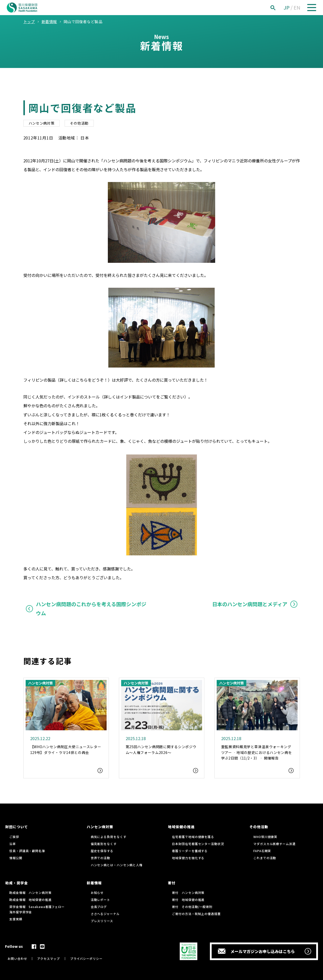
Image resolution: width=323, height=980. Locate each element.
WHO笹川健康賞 (265, 837)
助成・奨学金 (17, 883)
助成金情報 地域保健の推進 (30, 900)
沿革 (13, 844)
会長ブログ (99, 907)
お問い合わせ (17, 958)
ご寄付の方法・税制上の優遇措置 (196, 914)
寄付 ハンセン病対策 (188, 893)
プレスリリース (102, 921)
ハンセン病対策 (42, 123)
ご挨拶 (14, 837)
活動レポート (100, 900)
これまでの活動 (265, 858)
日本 (85, 138)
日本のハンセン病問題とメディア (250, 604)
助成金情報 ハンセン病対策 (30, 893)
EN (297, 7)
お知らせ (97, 893)
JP (287, 7)
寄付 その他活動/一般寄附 (192, 907)
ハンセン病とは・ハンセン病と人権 (117, 865)
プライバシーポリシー (86, 958)
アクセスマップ (48, 958)
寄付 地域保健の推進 (188, 900)
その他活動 (79, 123)
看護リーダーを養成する (190, 851)
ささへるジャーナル (105, 914)
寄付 (172, 883)
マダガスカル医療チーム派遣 (274, 844)
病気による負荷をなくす (109, 837)
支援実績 (16, 919)
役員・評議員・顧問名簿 (27, 851)
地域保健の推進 (181, 827)
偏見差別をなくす (104, 844)
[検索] (279, 8)
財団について (17, 827)
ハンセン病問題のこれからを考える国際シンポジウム (91, 609)
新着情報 (94, 883)
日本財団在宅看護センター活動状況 (198, 844)
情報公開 (16, 858)
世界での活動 (100, 858)
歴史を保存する (102, 851)
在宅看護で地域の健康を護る (193, 837)
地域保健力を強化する (188, 858)
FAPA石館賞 (262, 851)
